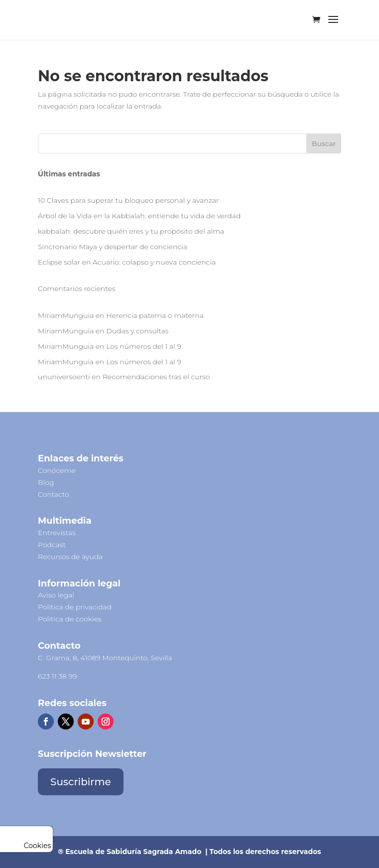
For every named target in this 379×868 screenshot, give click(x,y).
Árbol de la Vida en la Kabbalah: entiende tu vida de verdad (139, 216)
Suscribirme (81, 782)
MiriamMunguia (66, 315)
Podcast (52, 545)
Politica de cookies (70, 619)
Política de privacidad (75, 607)
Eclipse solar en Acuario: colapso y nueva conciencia (127, 262)
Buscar (324, 144)
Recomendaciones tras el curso (156, 377)
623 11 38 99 (57, 676)
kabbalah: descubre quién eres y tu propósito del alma (131, 231)
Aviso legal (56, 595)
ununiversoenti (64, 377)
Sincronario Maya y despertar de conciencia (113, 247)
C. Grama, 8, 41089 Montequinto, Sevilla (105, 658)
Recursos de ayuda (70, 557)
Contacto (54, 494)
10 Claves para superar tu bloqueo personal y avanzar (128, 200)
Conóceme (57, 470)
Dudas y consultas (137, 331)
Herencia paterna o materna (155, 315)
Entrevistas (57, 533)
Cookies (26, 846)
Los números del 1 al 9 (144, 346)
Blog (46, 482)
